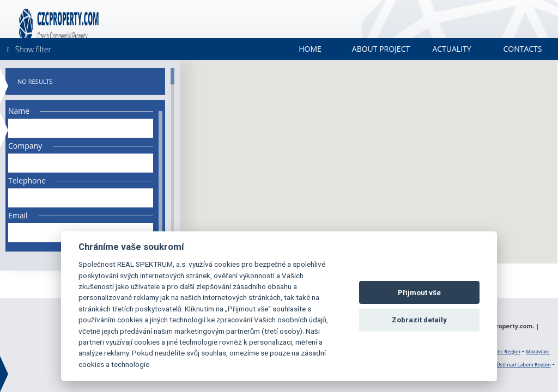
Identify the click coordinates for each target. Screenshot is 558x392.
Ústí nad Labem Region (524, 365)
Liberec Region (503, 351)
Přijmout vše (419, 293)
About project (381, 49)
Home (310, 49)
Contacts (522, 49)
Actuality (451, 49)
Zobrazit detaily (419, 320)
